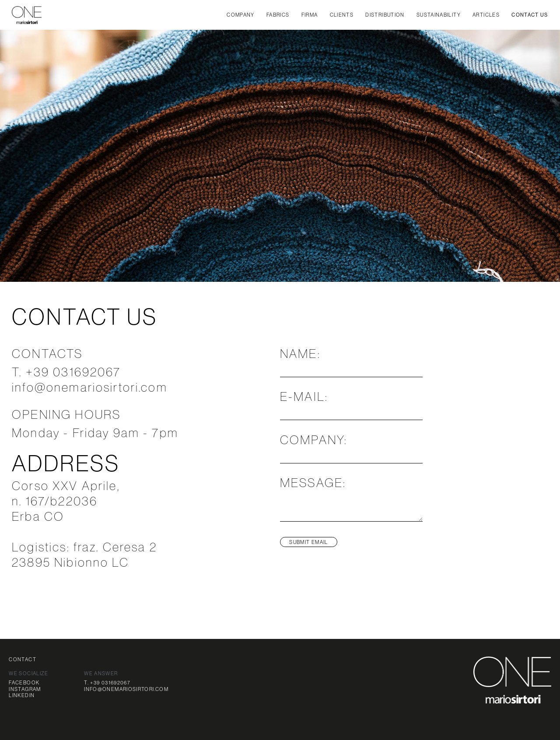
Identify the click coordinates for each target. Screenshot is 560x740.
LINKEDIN (22, 695)
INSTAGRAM (25, 689)
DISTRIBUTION (385, 15)
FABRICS (278, 15)
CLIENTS (342, 15)
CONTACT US (530, 15)
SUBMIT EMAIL (308, 542)
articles (486, 15)
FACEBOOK (24, 682)
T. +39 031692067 (107, 682)
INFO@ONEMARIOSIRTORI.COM (126, 689)
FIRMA (310, 15)
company (241, 15)
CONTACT (23, 659)
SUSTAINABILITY (439, 15)
